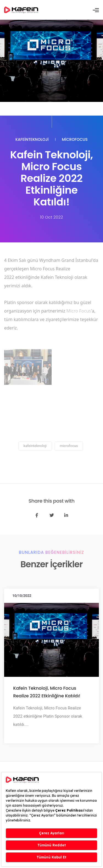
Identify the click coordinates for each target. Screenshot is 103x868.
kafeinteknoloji (32, 139)
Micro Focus (79, 311)
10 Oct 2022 (52, 217)
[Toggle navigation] (96, 10)
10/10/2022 (22, 596)
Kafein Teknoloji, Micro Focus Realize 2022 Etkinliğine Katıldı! (47, 692)
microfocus (75, 139)
